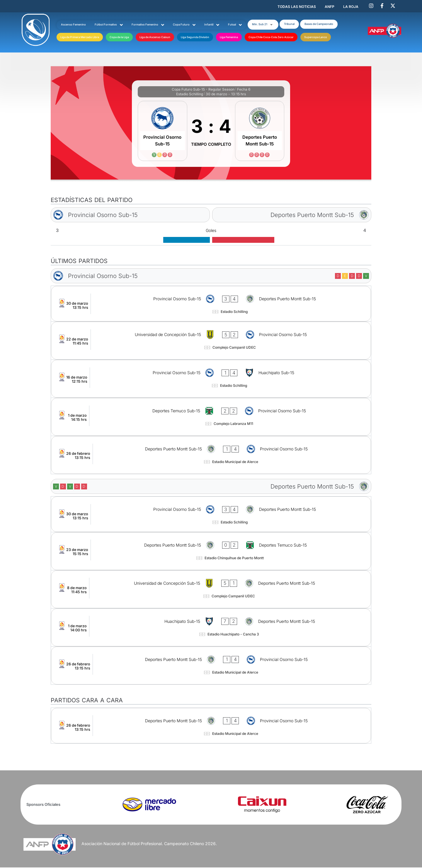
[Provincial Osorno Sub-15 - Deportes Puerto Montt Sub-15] (211, 304)
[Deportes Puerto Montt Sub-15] (260, 132)
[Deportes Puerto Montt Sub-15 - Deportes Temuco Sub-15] (211, 552)
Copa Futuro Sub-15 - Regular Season (203, 90)
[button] (267, 24)
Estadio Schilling (190, 95)
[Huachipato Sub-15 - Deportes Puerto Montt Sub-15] (211, 628)
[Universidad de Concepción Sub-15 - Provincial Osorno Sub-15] (211, 341)
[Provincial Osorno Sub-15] (162, 132)
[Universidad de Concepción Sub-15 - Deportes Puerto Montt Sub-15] (211, 590)
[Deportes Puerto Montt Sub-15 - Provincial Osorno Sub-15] (211, 456)
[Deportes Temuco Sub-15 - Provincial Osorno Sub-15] (211, 417)
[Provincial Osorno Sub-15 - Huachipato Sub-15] (211, 379)
